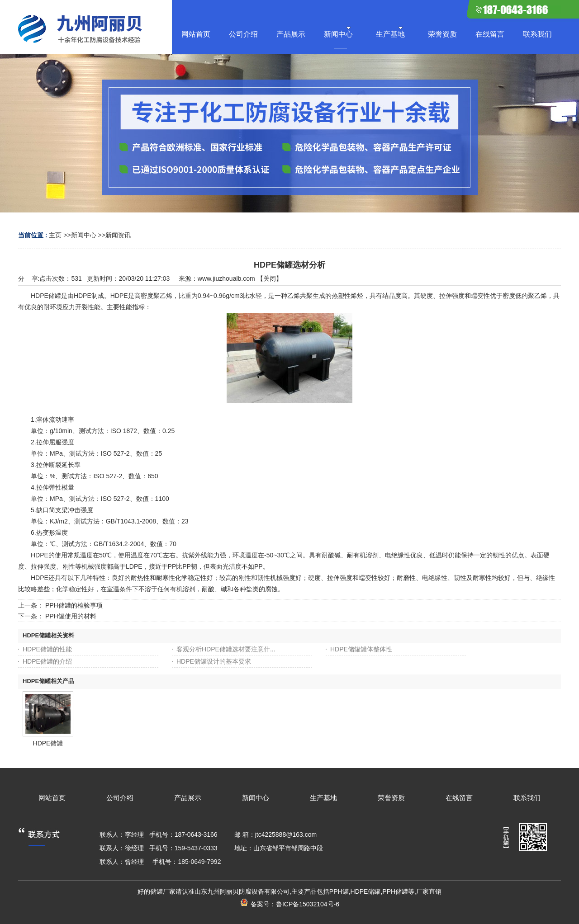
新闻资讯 (118, 235)
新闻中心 (84, 235)
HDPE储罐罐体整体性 (361, 649)
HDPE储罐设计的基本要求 (214, 661)
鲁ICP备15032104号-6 (308, 904)
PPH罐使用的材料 (71, 616)
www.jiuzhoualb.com (226, 278)
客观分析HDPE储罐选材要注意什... (226, 649)
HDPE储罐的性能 (47, 649)
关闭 (270, 278)
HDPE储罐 (48, 743)
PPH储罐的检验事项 (74, 605)
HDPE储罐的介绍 (47, 661)
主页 (55, 235)
